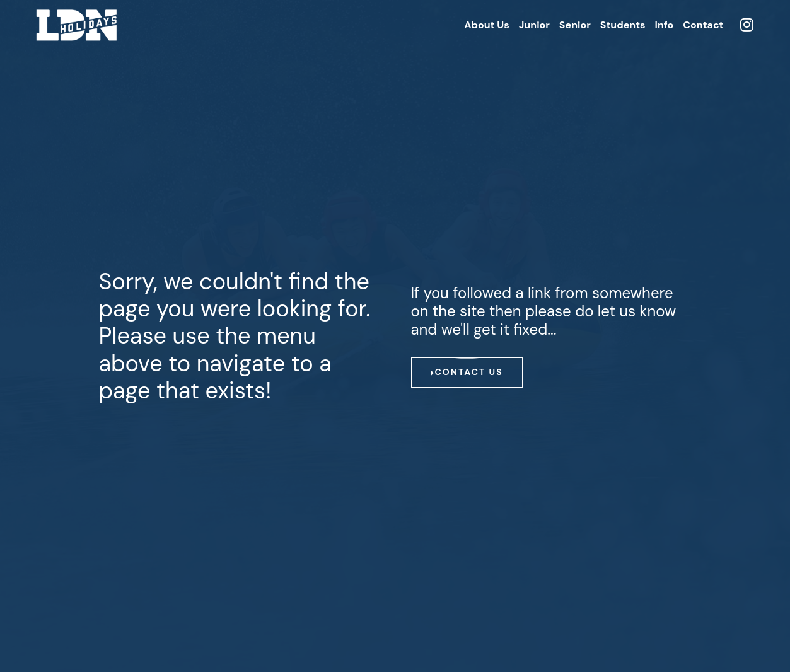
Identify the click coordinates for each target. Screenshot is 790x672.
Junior (534, 25)
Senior (575, 25)
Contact (703, 25)
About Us (487, 25)
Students (623, 25)
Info (665, 25)
